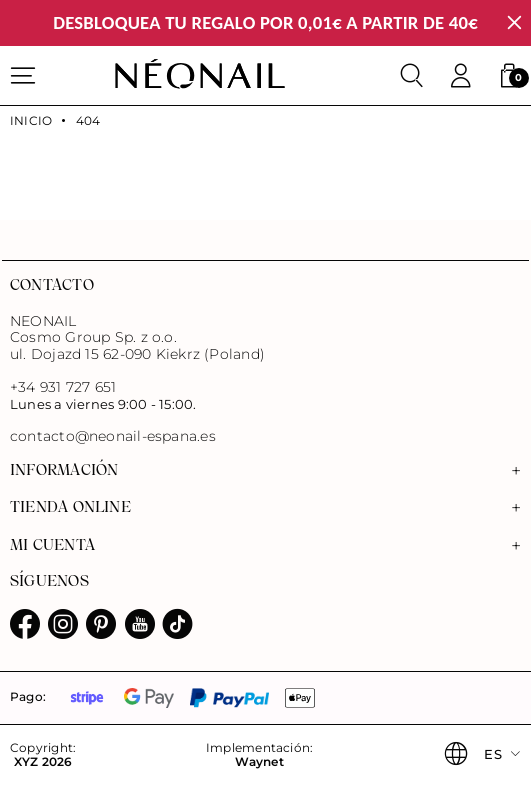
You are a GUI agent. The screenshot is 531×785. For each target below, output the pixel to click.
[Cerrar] (514, 23)
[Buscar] (412, 76)
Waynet (259, 762)
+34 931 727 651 (63, 387)
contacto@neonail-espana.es (113, 436)
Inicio (31, 121)
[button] (509, 76)
